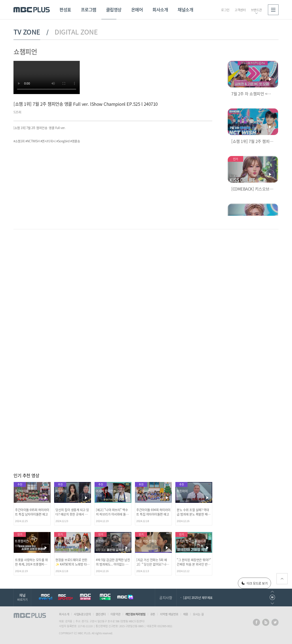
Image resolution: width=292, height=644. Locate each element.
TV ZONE (27, 32)
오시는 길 (198, 614)
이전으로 (272, 592)
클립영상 (114, 10)
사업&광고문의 (82, 614)
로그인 (225, 10)
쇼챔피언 (25, 51)
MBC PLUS (32, 10)
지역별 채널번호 (169, 614)
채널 (22, 597)
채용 (186, 614)
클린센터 (101, 614)
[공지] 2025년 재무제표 (198, 598)
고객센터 (240, 10)
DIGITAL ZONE (76, 32)
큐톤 (153, 614)
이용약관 (116, 614)
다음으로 (272, 603)
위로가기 (282, 579)
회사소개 (160, 10)
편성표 (65, 10)
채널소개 (185, 10)
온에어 (137, 10)
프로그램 (89, 10)
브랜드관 (256, 10)
